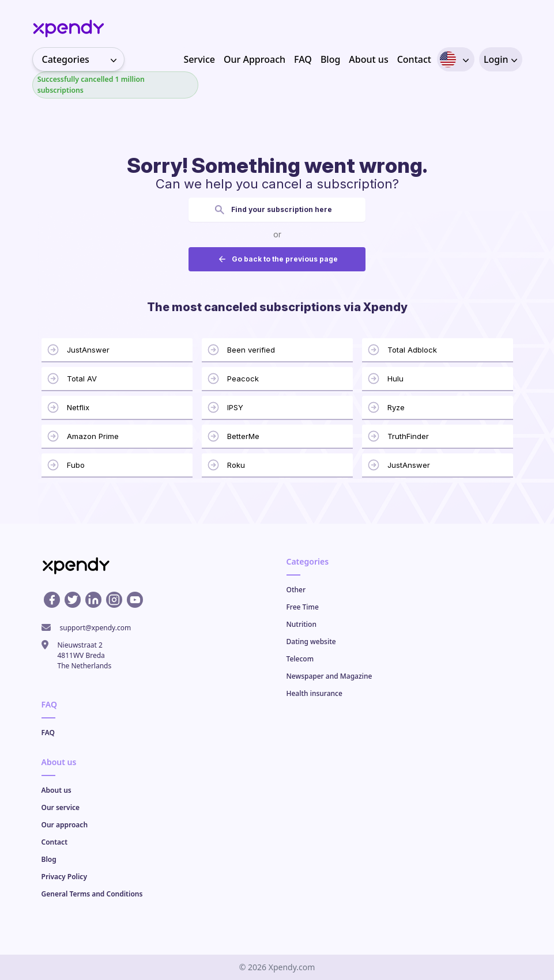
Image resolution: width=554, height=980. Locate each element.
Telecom (300, 659)
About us (368, 59)
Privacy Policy (64, 877)
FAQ (303, 59)
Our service (61, 807)
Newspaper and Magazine (329, 676)
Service (199, 59)
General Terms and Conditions (92, 894)
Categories (83, 59)
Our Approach (255, 59)
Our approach (65, 825)
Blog (330, 59)
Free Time (303, 607)
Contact (414, 59)
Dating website (311, 642)
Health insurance (314, 693)
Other (296, 590)
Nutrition (302, 624)
